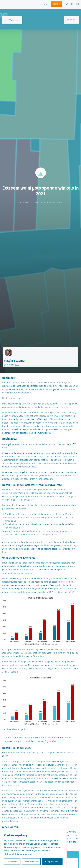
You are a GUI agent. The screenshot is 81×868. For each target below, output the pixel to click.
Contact (56, 4)
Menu (71, 20)
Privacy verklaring (24, 854)
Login (45, 4)
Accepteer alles (52, 862)
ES (72, 4)
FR (78, 4)
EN (67, 4)
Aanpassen (12, 862)
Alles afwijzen (31, 862)
